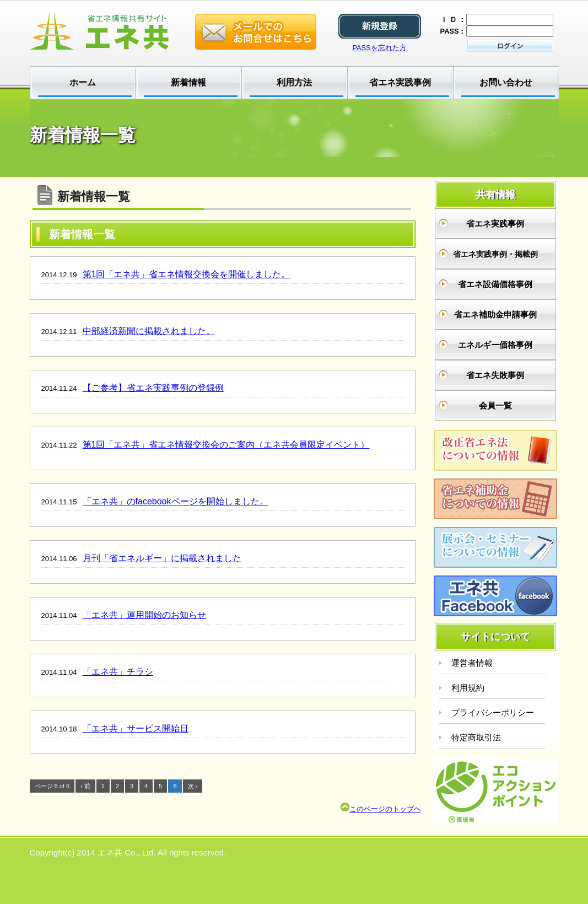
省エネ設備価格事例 (495, 284)
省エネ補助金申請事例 (495, 314)
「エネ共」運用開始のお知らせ (144, 615)
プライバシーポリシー (493, 712)
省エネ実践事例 (400, 82)
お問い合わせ (506, 82)
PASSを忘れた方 (379, 48)
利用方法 (294, 82)
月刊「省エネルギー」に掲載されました (162, 558)
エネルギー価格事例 (495, 345)
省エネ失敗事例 (495, 375)
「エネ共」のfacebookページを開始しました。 (176, 501)
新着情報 (188, 82)
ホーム (83, 82)
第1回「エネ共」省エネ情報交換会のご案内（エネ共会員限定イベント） (226, 445)
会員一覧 (495, 405)
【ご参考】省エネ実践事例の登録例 (153, 388)
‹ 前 (85, 786)
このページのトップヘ (381, 809)
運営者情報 (472, 663)
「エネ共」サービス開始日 (136, 728)
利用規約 (468, 688)
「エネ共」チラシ (118, 672)
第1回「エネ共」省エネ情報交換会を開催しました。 (187, 274)
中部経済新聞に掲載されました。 (149, 331)
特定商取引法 (476, 737)
